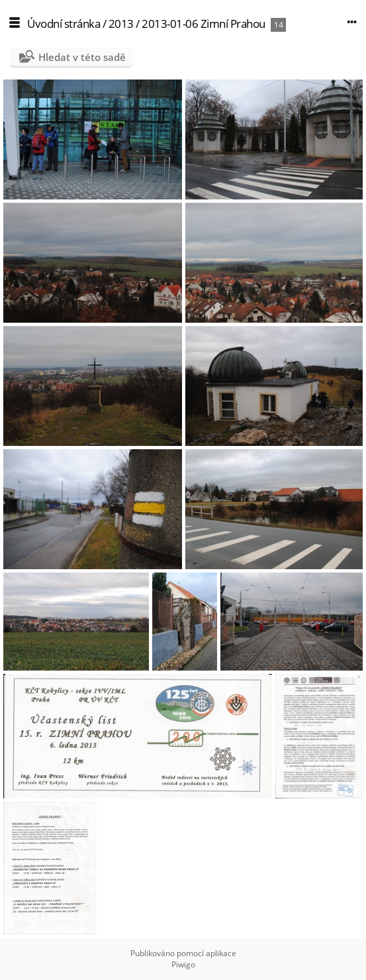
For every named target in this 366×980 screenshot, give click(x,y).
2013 (121, 24)
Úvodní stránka (64, 24)
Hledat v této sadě (82, 57)
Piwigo (183, 964)
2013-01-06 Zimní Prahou (204, 24)
